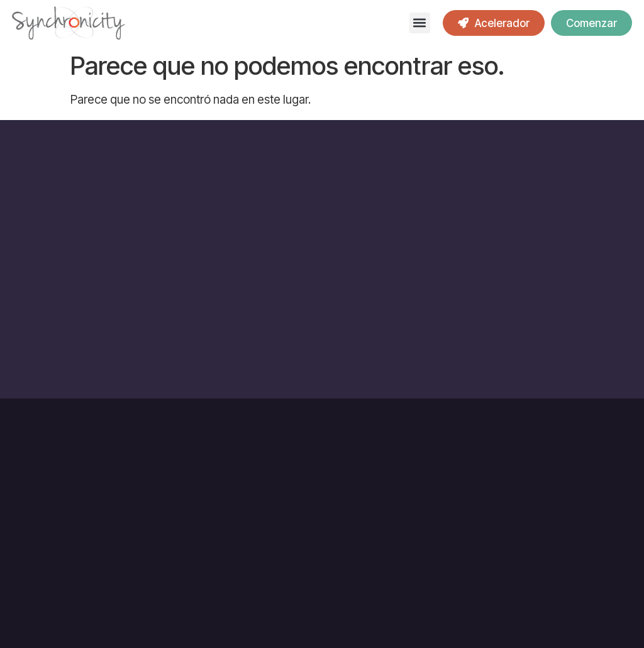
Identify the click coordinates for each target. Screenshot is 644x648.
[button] (420, 23)
